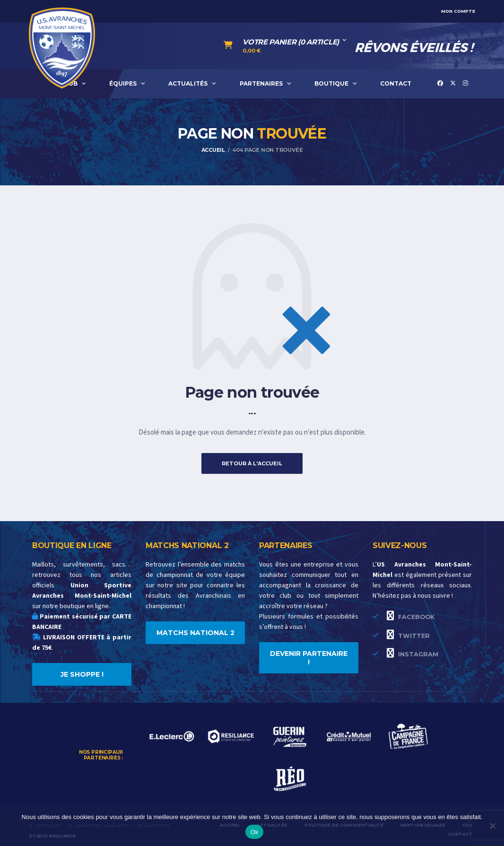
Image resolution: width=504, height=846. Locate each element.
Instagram (413, 653)
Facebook (411, 616)
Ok (254, 832)
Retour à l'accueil (252, 463)
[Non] (492, 826)
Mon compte (458, 11)
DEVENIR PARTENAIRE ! (309, 658)
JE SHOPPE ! (82, 674)
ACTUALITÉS (188, 83)
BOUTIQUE (331, 83)
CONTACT (396, 83)
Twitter (408, 635)
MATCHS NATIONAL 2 (196, 633)
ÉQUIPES (123, 83)
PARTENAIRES (261, 83)
